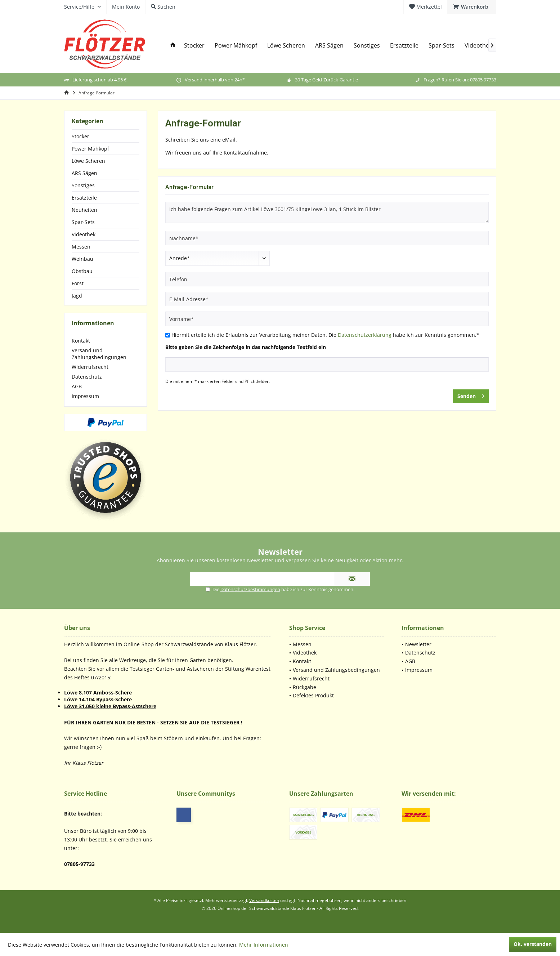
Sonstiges (83, 185)
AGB (77, 386)
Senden (471, 395)
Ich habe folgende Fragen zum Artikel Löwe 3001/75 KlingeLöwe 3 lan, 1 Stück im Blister (327, 212)
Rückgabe (304, 687)
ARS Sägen (84, 173)
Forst (78, 283)
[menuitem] (472, 7)
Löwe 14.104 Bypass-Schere (98, 699)
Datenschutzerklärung (365, 335)
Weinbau (82, 259)
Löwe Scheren (88, 161)
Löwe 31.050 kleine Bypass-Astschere (110, 706)
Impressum (85, 396)
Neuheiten (84, 210)
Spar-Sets (83, 222)
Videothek (84, 234)
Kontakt (81, 341)
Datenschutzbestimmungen (250, 589)
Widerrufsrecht (90, 367)
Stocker (80, 136)
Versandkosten (264, 900)
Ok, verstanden (533, 944)
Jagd (77, 296)
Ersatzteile (84, 198)
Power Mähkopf (90, 149)
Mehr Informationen (264, 945)
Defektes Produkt (313, 695)
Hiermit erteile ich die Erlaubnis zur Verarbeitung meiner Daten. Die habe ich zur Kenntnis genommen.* (325, 335)
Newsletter (418, 644)
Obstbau (82, 271)
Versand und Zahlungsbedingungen (99, 354)
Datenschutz (87, 377)
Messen (81, 247)
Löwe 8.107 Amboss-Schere (98, 693)
